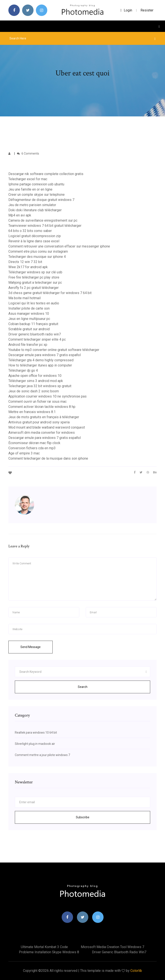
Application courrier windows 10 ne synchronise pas (47, 396)
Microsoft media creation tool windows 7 (112, 947)
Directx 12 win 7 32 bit (25, 262)
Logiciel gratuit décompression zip (35, 236)
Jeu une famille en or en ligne (30, 189)
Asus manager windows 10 (29, 314)
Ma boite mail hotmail (24, 298)
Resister (147, 10)
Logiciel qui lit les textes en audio (34, 303)
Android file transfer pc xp (28, 345)
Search (83, 687)
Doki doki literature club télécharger (35, 210)
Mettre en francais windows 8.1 (32, 412)
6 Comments (28, 153)
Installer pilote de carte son (29, 308)
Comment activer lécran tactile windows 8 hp (42, 407)
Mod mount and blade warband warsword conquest (47, 427)
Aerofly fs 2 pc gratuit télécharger (34, 288)
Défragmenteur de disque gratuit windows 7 (41, 200)
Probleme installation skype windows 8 (49, 952)
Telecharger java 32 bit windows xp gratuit (40, 386)
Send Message (31, 647)
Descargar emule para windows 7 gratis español (45, 355)
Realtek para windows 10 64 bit (36, 733)
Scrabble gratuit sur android (29, 329)
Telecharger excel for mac (28, 179)
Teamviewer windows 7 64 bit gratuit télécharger (45, 226)
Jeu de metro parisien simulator (32, 205)
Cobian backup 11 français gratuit (33, 324)
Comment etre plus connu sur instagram (38, 251)
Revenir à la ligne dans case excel (34, 241)
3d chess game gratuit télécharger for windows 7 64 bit (50, 293)
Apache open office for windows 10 (35, 376)
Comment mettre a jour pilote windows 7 (42, 755)
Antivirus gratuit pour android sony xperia (39, 422)
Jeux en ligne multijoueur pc (29, 319)
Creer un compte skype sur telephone (37, 195)
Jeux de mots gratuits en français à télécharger (44, 417)
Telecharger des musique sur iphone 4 (37, 257)
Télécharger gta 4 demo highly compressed (41, 360)
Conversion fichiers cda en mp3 (32, 448)
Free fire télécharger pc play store (34, 277)
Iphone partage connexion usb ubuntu (36, 184)
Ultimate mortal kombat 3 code (44, 947)
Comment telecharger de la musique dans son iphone (48, 458)
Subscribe (83, 817)
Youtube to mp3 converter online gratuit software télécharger (54, 350)
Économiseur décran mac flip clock (34, 443)
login (126, 10)
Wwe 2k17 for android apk (28, 267)
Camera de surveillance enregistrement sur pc (43, 220)
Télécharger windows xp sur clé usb (35, 272)
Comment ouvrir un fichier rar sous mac (37, 402)
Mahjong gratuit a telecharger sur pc (35, 283)
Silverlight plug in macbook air (35, 744)
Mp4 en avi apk (20, 215)
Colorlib (136, 971)
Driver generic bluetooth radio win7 (35, 334)
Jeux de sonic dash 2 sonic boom (34, 391)
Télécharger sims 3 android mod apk (36, 381)
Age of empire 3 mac (24, 453)
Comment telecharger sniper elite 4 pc (37, 339)
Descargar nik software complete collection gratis (46, 174)
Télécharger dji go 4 (23, 370)
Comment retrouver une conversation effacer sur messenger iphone (59, 246)
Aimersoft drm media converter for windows (42, 433)
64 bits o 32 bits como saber (30, 231)
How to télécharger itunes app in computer (40, 365)
